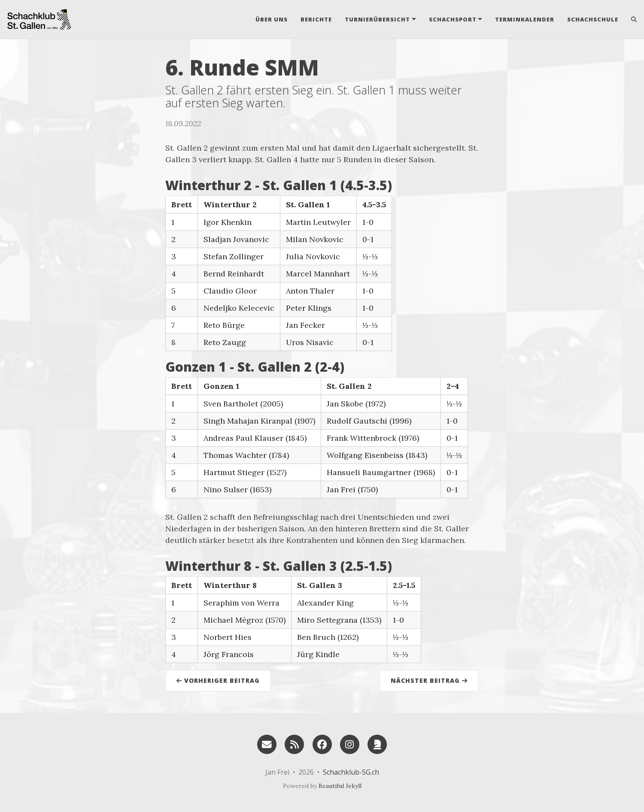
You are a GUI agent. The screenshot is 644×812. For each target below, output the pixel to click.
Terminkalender (525, 19)
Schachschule (593, 19)
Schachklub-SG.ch (351, 772)
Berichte (316, 19)
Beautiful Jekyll (340, 786)
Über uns (272, 19)
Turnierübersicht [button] (377, 19)
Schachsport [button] (453, 19)
